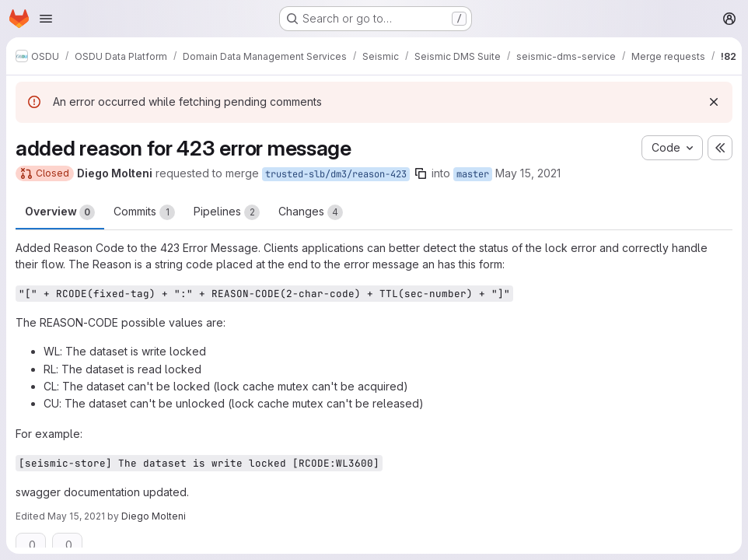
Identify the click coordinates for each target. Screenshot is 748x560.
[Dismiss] (714, 102)
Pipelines (227, 212)
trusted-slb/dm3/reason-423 (336, 174)
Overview (60, 212)
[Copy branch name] (421, 173)
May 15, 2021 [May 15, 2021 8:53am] (76, 516)
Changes (311, 212)
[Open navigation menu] (46, 19)
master (473, 174)
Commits (144, 212)
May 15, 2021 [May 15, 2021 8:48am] (528, 173)
